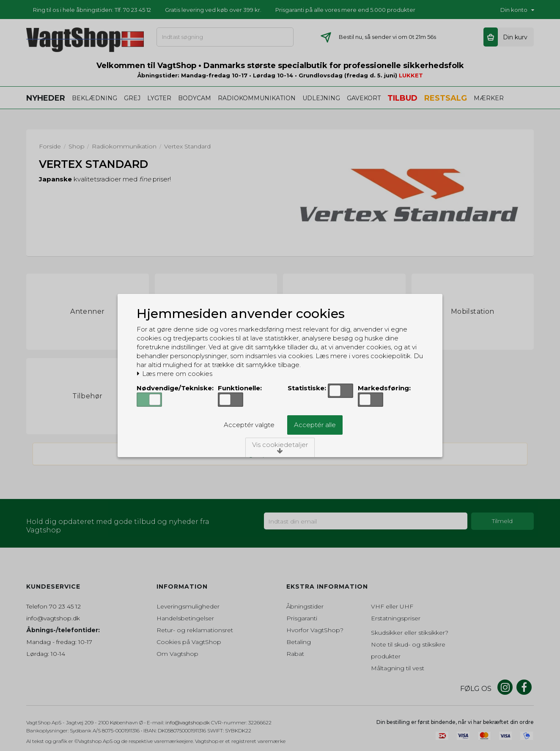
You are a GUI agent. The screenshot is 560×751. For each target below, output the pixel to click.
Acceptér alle (315, 425)
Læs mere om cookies (174, 374)
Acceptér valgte (249, 425)
